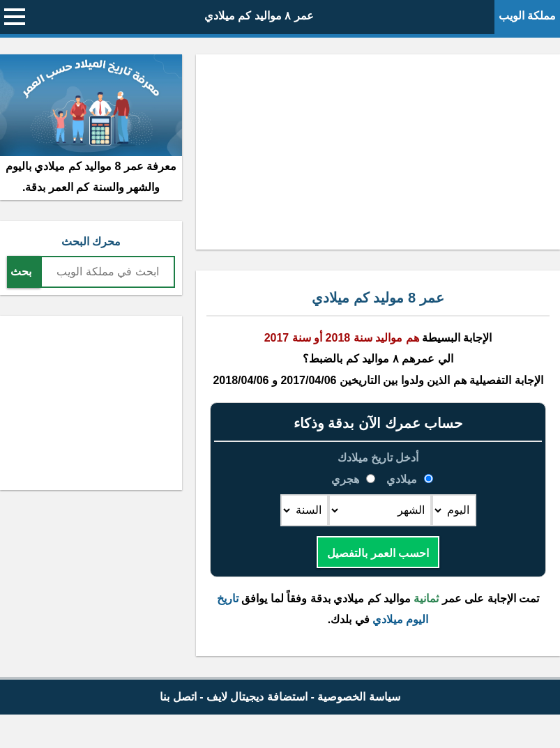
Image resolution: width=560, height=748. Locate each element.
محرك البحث (91, 242)
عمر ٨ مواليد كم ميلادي (259, 16)
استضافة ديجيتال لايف (257, 697)
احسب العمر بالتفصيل (378, 553)
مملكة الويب (527, 16)
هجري (347, 479)
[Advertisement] (378, 152)
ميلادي (402, 479)
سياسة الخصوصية (358, 697)
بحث (21, 272)
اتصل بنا (178, 697)
